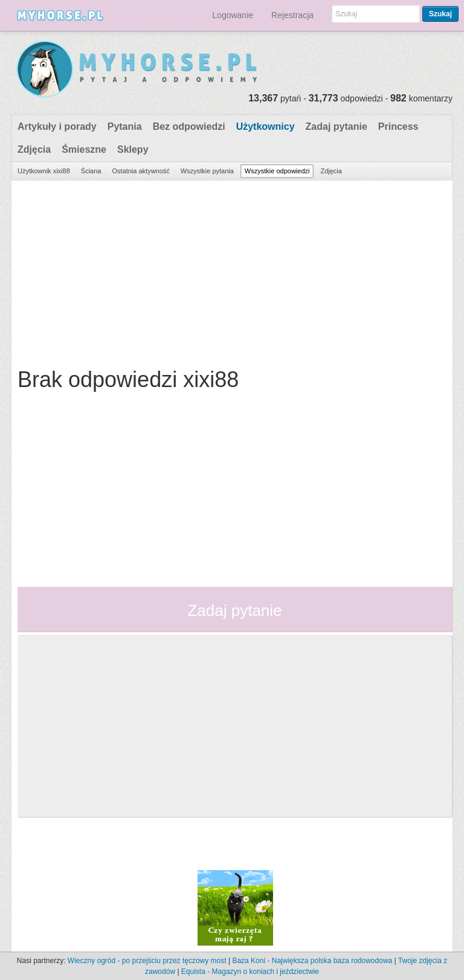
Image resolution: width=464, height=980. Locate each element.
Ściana (91, 171)
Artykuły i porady (57, 127)
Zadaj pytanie (337, 127)
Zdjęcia (34, 149)
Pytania (125, 127)
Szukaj (440, 14)
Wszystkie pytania (207, 171)
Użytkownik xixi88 (44, 171)
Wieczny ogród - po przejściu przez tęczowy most (147, 961)
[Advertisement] (230, 271)
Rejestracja (292, 15)
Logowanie (233, 15)
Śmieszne (84, 149)
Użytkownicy (266, 127)
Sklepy (133, 149)
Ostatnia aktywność (140, 171)
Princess (398, 127)
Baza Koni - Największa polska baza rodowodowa (312, 961)
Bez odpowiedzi (189, 127)
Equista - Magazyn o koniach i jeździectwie (250, 972)
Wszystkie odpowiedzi (277, 171)
